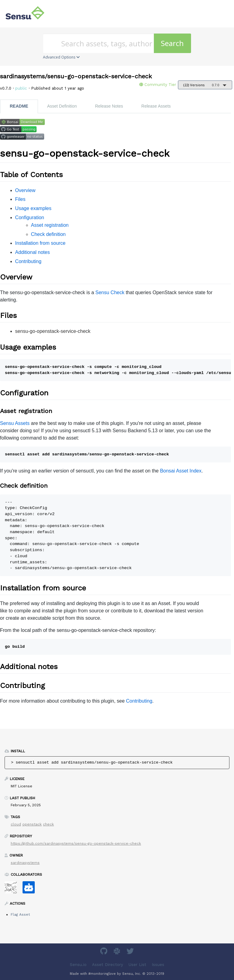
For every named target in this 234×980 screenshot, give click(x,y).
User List (137, 965)
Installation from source (40, 243)
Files (20, 199)
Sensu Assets (15, 423)
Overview (25, 190)
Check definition (48, 234)
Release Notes (109, 106)
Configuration (30, 217)
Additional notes (33, 252)
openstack (32, 824)
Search (172, 43)
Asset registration (50, 225)
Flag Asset (20, 914)
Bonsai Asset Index (181, 471)
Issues (158, 965)
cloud (16, 824)
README (19, 106)
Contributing (28, 261)
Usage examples (33, 208)
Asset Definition (62, 106)
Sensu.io (78, 965)
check (48, 824)
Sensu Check (110, 292)
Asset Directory (108, 965)
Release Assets (156, 106)
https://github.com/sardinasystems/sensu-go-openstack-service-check (76, 843)
